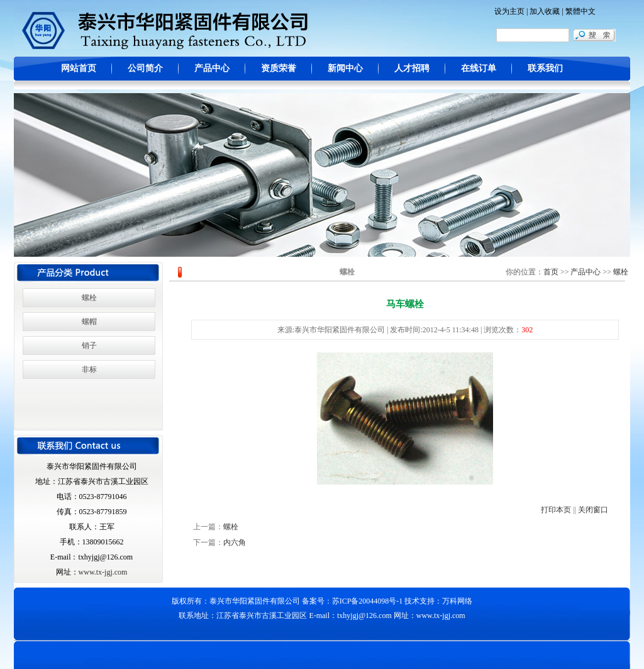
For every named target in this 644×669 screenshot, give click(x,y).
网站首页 (79, 68)
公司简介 (145, 68)
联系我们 (545, 68)
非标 (89, 369)
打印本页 (556, 510)
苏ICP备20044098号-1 (368, 601)
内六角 (235, 543)
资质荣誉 (279, 68)
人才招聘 (412, 68)
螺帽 (89, 322)
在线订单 (479, 68)
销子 (89, 346)
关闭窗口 (593, 510)
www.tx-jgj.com (103, 572)
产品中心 (212, 68)
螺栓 (89, 298)
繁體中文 (580, 11)
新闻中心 (345, 68)
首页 (551, 272)
